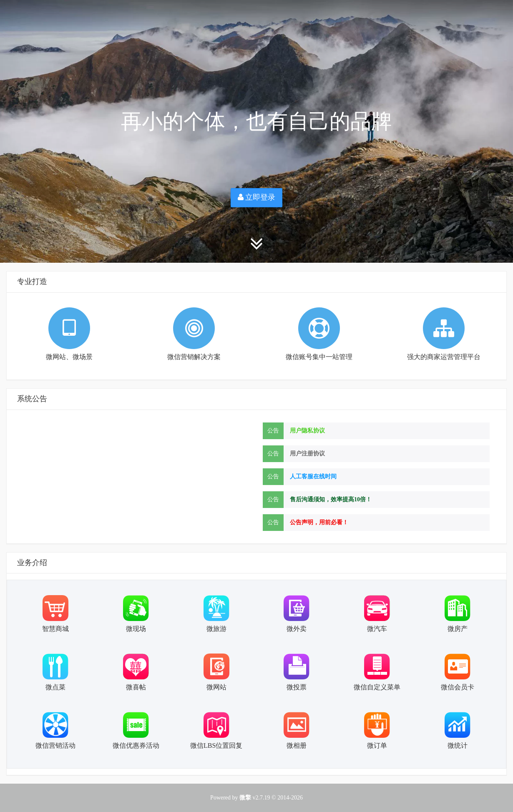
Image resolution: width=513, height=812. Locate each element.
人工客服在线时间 (313, 476)
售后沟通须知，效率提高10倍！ (331, 499)
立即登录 (257, 197)
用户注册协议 (307, 454)
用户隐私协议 (307, 431)
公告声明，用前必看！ (319, 522)
